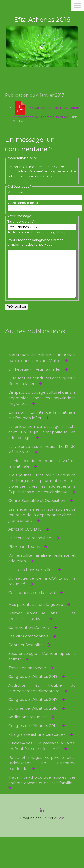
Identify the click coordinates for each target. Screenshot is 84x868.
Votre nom (16, 192)
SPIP (45, 818)
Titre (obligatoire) (21, 222)
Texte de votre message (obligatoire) (36, 232)
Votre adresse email (23, 203)
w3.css (59, 818)
